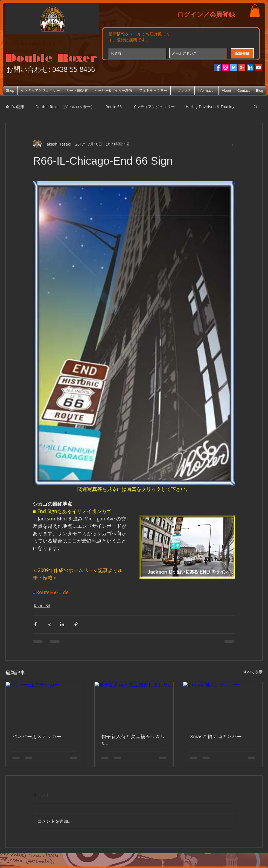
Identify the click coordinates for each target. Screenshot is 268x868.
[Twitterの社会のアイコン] (234, 67)
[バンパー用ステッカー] (45, 704)
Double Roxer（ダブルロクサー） (65, 107)
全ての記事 (15, 107)
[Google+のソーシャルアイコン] (242, 67)
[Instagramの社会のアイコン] (225, 67)
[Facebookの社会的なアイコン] (217, 67)
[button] (255, 11)
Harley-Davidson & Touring (210, 107)
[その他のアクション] (232, 144)
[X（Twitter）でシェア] (49, 624)
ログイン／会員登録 (206, 14)
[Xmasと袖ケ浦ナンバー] (223, 704)
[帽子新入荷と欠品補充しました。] (134, 704)
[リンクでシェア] (76, 624)
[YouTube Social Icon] (258, 67)
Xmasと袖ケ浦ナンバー (216, 737)
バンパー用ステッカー (37, 737)
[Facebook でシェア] (35, 624)
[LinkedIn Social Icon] (250, 67)
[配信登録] (242, 53)
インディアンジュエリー (154, 107)
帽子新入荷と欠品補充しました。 (133, 740)
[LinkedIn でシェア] (62, 624)
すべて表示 (253, 672)
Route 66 (114, 107)
